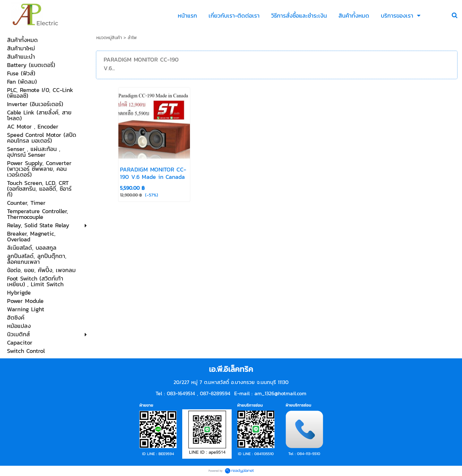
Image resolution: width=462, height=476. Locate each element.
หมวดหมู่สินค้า (109, 38)
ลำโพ (132, 38)
